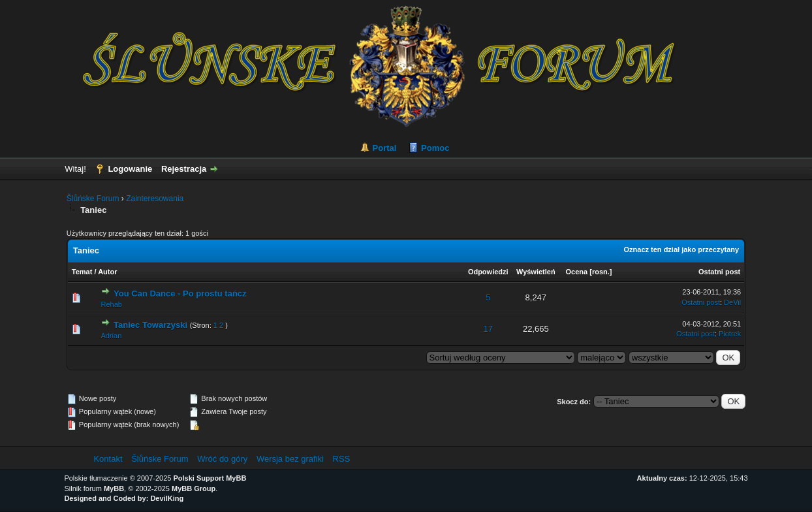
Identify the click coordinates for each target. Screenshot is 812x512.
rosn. (601, 272)
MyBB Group (194, 488)
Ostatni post (719, 272)
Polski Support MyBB (210, 478)
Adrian (111, 336)
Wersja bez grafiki (290, 459)
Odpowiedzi (488, 272)
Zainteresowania (155, 199)
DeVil (732, 302)
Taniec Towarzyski (150, 325)
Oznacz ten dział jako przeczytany (682, 249)
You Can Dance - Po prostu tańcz (180, 294)
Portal (385, 148)
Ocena (577, 272)
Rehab (111, 304)
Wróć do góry (222, 459)
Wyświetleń (536, 272)
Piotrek (730, 334)
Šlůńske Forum (93, 199)
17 (488, 329)
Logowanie (130, 169)
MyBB (114, 488)
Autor (107, 272)
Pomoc (435, 148)
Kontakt (108, 459)
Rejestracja (184, 169)
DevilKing (167, 498)
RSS (342, 459)
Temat (82, 272)
